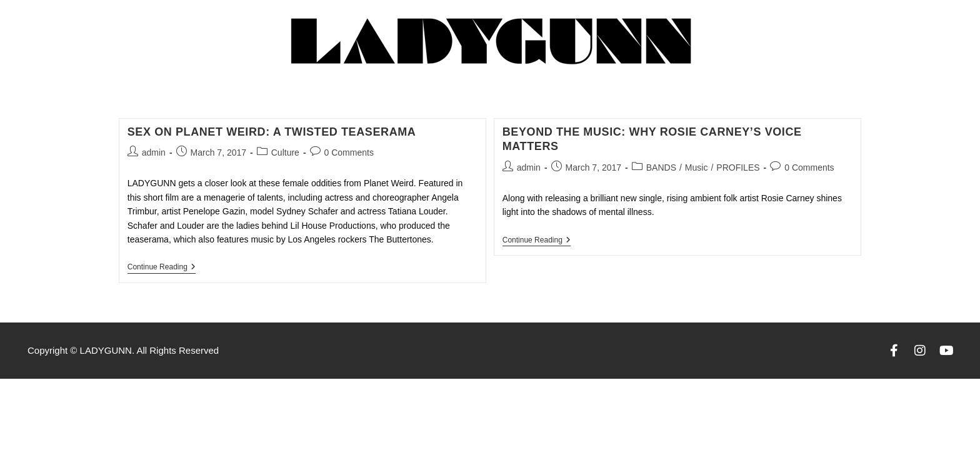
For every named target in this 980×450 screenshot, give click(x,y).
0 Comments (349, 152)
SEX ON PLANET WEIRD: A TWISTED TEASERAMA (272, 132)
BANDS (661, 167)
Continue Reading (162, 267)
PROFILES (738, 167)
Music (697, 167)
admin (154, 152)
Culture (285, 152)
